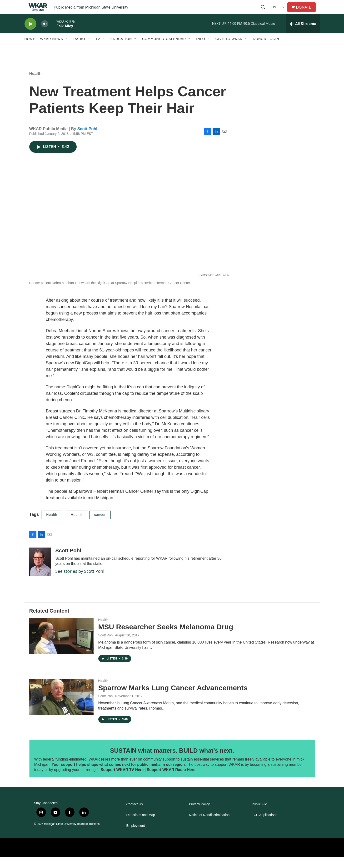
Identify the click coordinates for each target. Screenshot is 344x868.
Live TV (280, 12)
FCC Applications (264, 826)
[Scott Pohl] (40, 573)
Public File (259, 815)
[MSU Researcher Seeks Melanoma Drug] (61, 647)
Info (201, 50)
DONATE (306, 13)
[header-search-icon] (265, 12)
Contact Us (135, 815)
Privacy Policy (199, 815)
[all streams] (303, 35)
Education (121, 50)
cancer (100, 525)
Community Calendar (164, 50)
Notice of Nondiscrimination (209, 826)
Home (30, 50)
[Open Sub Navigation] (67, 50)
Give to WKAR (229, 50)
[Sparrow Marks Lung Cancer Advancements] (61, 708)
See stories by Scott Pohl (80, 582)
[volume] (45, 35)
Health (35, 84)
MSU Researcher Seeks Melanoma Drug (166, 637)
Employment (136, 836)
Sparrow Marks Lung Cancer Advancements (173, 698)
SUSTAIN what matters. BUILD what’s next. (172, 761)
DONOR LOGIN (266, 50)
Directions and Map (141, 826)
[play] (30, 35)
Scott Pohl (87, 140)
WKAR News (52, 50)
